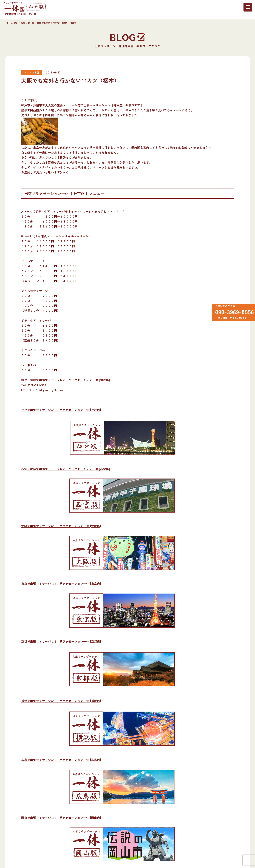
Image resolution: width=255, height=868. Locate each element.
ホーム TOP (12, 23)
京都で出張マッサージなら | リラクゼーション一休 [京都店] (61, 641)
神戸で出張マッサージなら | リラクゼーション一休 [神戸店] (61, 410)
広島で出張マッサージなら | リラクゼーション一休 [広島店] (61, 760)
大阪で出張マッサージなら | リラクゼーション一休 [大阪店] (61, 526)
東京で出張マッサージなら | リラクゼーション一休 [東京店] (61, 584)
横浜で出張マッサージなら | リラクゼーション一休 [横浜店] (61, 701)
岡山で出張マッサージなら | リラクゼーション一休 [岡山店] (61, 818)
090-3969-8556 (233, 313)
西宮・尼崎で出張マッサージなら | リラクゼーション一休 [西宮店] (66, 469)
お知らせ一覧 (28, 23)
